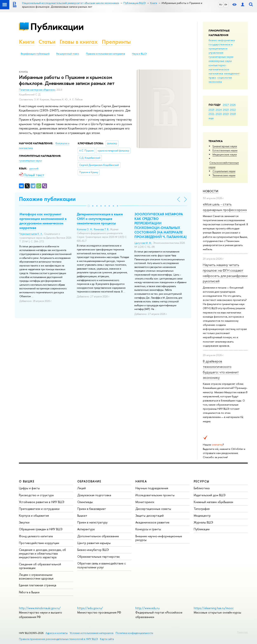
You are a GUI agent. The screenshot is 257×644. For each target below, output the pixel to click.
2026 (233, 105)
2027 (226, 105)
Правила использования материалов (106, 54)
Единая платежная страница (38, 585)
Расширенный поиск (68, 54)
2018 (233, 114)
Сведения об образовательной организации (40, 566)
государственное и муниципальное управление (221, 48)
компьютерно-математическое (219, 67)
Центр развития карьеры (94, 543)
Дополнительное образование (98, 536)
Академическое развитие (152, 522)
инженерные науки (220, 61)
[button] (89, 206)
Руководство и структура (36, 495)
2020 (219, 114)
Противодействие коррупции (39, 543)
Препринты (116, 42)
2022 (233, 110)
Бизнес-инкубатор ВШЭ (93, 550)
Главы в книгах (79, 42)
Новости (211, 191)
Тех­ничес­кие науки (224, 175)
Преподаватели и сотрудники (39, 509)
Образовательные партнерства (98, 557)
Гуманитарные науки (225, 146)
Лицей (82, 488)
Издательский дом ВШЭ (210, 495)
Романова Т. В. (101, 229)
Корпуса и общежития (34, 516)
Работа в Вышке (29, 592)
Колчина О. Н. (85, 229)
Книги (27, 42)
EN (226, 5)
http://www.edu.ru (147, 608)
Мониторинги (145, 502)
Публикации (57, 26)
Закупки (24, 522)
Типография (202, 509)
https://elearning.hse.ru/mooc (214, 608)
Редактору (242, 632)
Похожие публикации (47, 199)
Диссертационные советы (153, 509)
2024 (219, 110)
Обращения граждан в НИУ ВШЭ (41, 529)
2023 (226, 110)
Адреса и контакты (57, 633)
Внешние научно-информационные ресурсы (159, 538)
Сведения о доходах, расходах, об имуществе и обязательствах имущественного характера (42, 553)
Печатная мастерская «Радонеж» (37, 90)
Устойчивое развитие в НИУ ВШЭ (42, 502)
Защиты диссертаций (150, 516)
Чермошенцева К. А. (31, 234)
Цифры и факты (29, 488)
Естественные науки (225, 150)
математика (216, 73)
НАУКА (141, 481)
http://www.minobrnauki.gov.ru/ (40, 608)
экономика (215, 82)
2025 (212, 110)
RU (221, 5)
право (212, 77)
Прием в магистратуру (92, 522)
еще (211, 118)
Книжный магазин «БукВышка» (214, 502)
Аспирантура (86, 529)
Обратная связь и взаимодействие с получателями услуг (102, 565)
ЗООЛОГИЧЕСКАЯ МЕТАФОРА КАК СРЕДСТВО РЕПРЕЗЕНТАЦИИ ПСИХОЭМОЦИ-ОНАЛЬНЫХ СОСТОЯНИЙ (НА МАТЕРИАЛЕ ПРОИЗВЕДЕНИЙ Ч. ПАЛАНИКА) (160, 225)
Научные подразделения (152, 488)
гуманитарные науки (221, 57)
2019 (226, 114)
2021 (212, 114)
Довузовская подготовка (94, 495)
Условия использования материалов (92, 633)
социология (225, 77)
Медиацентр (202, 516)
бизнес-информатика (222, 40)
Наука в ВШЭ (139, 54)
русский (34, 169)
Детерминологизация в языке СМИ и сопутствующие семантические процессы (100, 219)
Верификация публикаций (35, 54)
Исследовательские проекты (155, 495)
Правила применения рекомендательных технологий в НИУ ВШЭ (58, 639)
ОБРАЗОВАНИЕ (89, 481)
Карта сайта (107, 639)
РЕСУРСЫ (202, 481)
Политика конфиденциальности (134, 633)
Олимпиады (85, 502)
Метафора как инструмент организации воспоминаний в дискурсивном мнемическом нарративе (43, 221)
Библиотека (202, 488)
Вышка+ (82, 516)
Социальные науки (224, 171)
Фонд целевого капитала (36, 536)
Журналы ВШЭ (203, 522)
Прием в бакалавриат (92, 509)
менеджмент (232, 73)
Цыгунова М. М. (143, 243)
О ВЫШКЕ (27, 481)
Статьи (47, 42)
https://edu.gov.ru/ (90, 608)
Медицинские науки (225, 154)
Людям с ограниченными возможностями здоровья (36, 577)
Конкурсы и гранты (148, 529)
